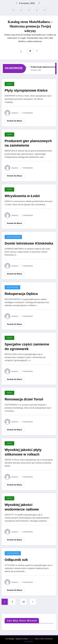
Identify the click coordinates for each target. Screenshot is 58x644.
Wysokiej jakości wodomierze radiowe (22, 505)
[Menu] (22, 49)
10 (23, 600)
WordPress (31, 637)
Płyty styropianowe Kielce (26, 88)
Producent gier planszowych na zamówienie (28, 141)
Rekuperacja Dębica (21, 292)
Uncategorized (13, 551)
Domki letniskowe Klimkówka (29, 241)
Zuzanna (15, 111)
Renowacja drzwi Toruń (24, 397)
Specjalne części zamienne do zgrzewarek (27, 345)
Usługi (9, 82)
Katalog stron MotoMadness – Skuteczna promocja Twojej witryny (30, 26)
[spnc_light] (36, 50)
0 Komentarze (28, 111)
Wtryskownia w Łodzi (22, 194)
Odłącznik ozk (16, 558)
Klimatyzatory (12, 285)
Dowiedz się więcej (14, 119)
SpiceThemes (29, 639)
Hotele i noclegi (13, 235)
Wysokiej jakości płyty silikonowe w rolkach (23, 450)
